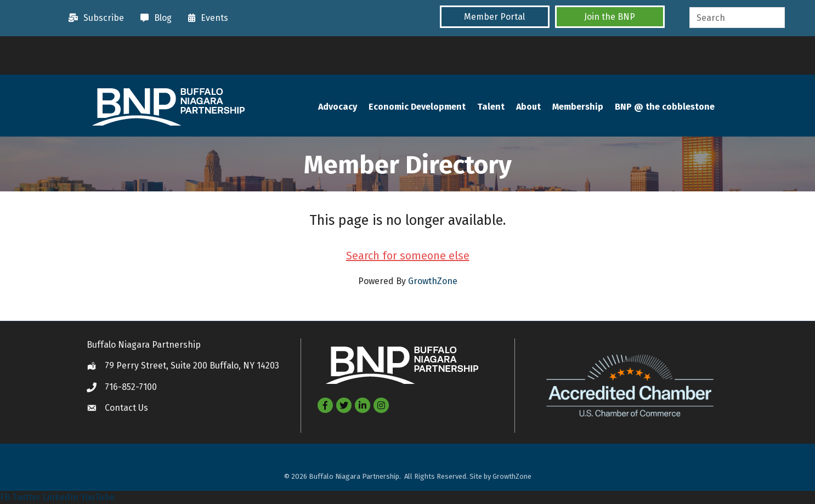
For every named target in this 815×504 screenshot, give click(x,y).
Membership (578, 107)
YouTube (98, 497)
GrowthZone (433, 281)
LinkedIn (61, 497)
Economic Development (417, 107)
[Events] (205, 18)
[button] (495, 17)
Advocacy (338, 107)
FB (5, 497)
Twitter (26, 497)
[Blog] (153, 18)
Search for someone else (408, 256)
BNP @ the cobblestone (665, 107)
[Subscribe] (94, 18)
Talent (491, 107)
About (528, 107)
